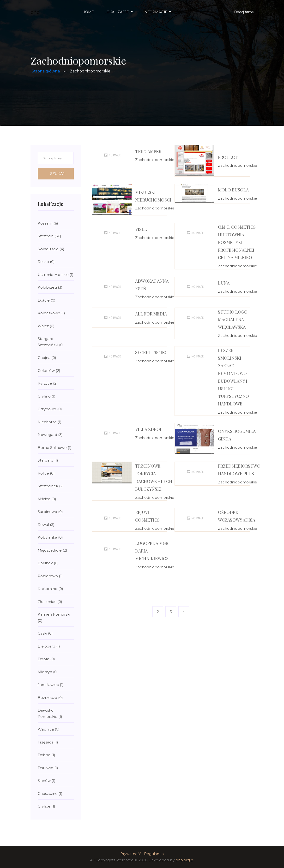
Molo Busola (233, 190)
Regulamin (154, 854)
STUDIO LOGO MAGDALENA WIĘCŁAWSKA (233, 320)
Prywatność (131, 854)
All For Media (151, 314)
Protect (228, 157)
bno (35, 12)
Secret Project (153, 352)
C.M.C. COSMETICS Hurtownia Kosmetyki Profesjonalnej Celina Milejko (237, 242)
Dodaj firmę (244, 12)
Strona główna (46, 71)
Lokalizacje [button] (117, 12)
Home (88, 12)
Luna (224, 283)
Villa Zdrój (148, 429)
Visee (141, 229)
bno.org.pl (185, 860)
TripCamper (148, 151)
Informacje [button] (156, 12)
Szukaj (58, 174)
